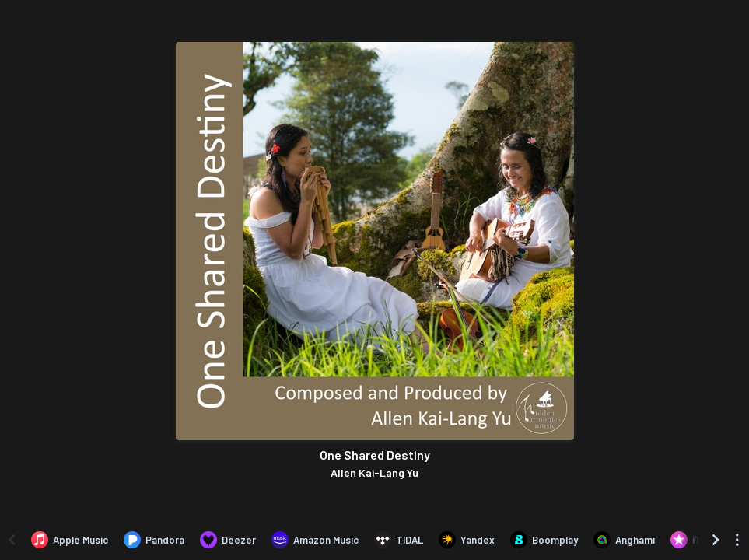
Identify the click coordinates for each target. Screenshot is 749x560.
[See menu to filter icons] (737, 540)
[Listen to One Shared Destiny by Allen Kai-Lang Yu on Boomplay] (544, 540)
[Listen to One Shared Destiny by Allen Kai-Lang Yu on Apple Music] (70, 540)
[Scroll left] (12, 540)
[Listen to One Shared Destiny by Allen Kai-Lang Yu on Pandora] (154, 540)
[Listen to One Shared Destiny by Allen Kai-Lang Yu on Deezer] (228, 540)
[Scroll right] (716, 540)
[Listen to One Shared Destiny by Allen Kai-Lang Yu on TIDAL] (399, 540)
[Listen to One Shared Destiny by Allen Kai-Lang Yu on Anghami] (624, 540)
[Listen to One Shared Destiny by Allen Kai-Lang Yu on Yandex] (467, 540)
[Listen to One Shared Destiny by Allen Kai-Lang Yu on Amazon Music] (315, 540)
